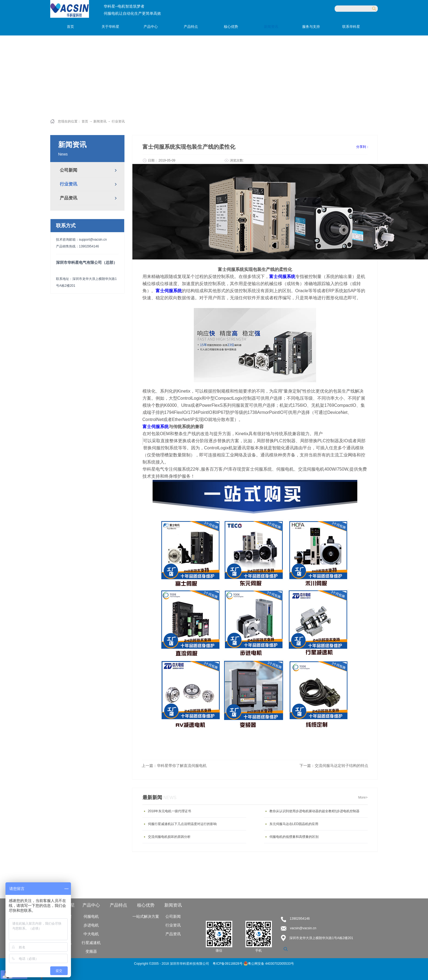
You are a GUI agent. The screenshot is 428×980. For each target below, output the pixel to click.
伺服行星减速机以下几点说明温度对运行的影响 (182, 824)
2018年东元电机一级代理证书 (170, 811)
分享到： (363, 147)
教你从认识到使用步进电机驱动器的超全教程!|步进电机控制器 (314, 811)
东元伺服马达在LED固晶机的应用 (294, 824)
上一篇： (174, 766)
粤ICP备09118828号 (228, 964)
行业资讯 (118, 121)
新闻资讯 (100, 121)
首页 (70, 27)
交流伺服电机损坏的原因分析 (169, 837)
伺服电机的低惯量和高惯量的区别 (294, 837)
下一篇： (334, 766)
